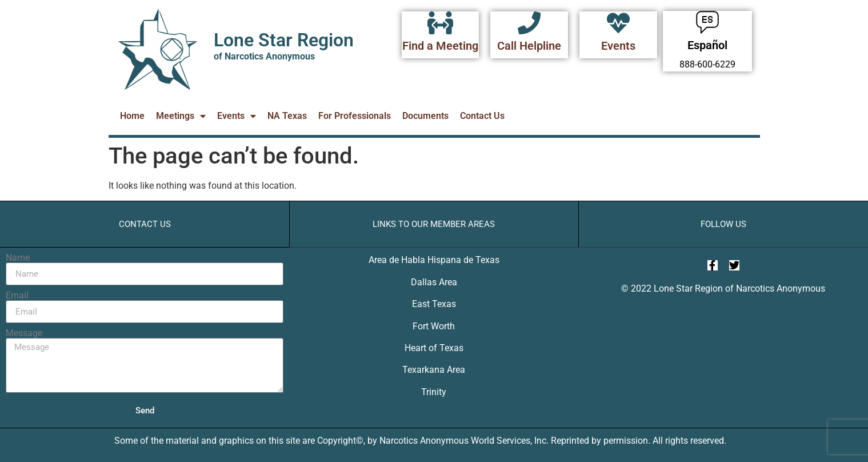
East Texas (434, 304)
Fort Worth (434, 326)
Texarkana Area (434, 370)
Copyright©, (342, 441)
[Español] (707, 22)
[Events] (618, 23)
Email (17, 296)
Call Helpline (529, 46)
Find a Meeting (440, 46)
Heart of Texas (434, 348)
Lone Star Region (284, 40)
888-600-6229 (707, 64)
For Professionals (355, 116)
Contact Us (482, 116)
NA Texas (287, 116)
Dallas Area (434, 282)
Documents (425, 116)
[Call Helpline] (529, 23)
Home (132, 116)
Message (24, 333)
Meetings (181, 116)
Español (707, 45)
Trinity (434, 392)
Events (618, 46)
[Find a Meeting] (441, 23)
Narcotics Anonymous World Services (455, 441)
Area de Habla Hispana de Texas (434, 260)
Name (18, 258)
